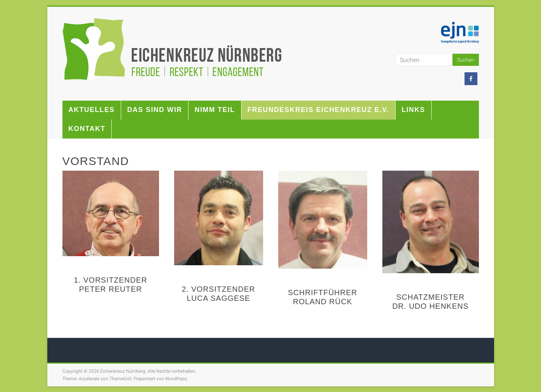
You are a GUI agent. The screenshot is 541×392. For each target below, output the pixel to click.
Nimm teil (215, 110)
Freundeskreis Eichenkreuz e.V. (318, 110)
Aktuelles (92, 110)
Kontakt (87, 129)
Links (413, 110)
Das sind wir (155, 110)
